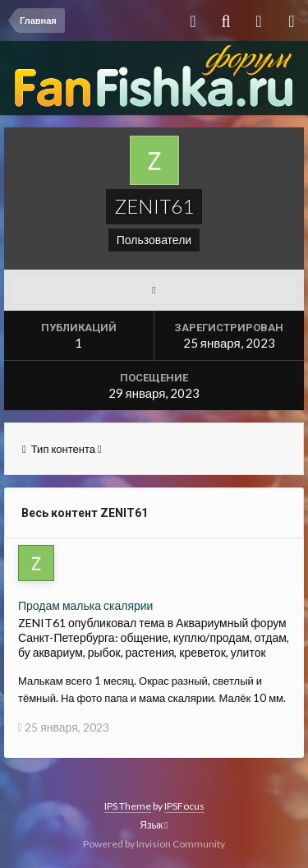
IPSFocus (184, 806)
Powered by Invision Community (154, 844)
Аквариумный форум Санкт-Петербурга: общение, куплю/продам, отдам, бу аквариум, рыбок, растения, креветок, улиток (154, 637)
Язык (154, 825)
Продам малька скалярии (85, 605)
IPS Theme (128, 806)
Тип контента (62, 449)
